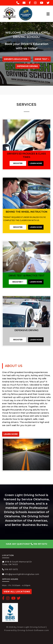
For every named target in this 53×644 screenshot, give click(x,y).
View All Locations (17, 592)
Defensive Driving (27, 66)
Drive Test (42, 59)
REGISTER (18, 282)
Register (18, 163)
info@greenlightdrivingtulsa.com (21, 574)
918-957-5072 (39, 544)
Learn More (36, 163)
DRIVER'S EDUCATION (17, 59)
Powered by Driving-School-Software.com (27, 630)
